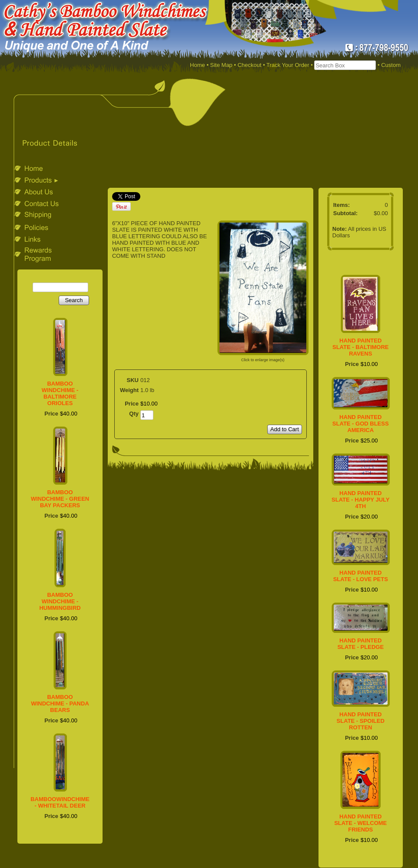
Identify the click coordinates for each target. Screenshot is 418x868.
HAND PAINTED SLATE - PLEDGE (360, 644)
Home (197, 65)
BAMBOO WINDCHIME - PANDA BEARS (60, 703)
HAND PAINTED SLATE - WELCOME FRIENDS (360, 823)
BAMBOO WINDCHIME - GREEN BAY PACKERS (60, 499)
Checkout (250, 65)
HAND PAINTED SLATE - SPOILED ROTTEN (361, 721)
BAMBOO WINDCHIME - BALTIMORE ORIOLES (60, 393)
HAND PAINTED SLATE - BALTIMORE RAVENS (361, 347)
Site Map (221, 65)
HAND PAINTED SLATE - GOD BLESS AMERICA (361, 424)
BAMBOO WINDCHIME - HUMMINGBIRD (60, 601)
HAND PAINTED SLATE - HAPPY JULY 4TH (360, 500)
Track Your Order (288, 65)
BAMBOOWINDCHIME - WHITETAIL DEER (60, 802)
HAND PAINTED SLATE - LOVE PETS (361, 576)
